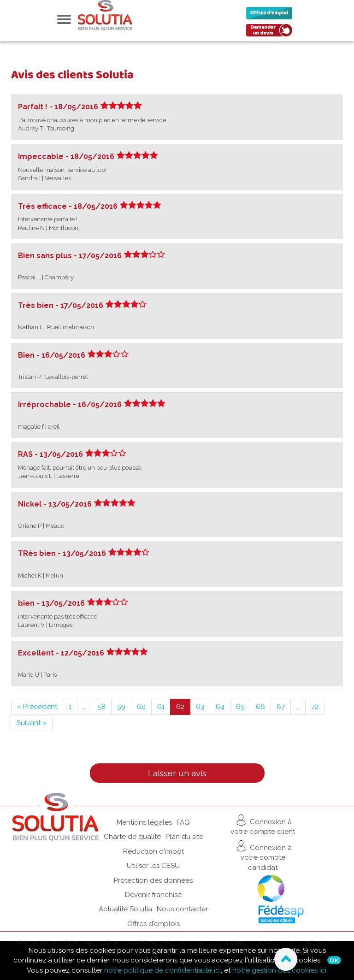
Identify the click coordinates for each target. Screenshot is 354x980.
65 (240, 707)
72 (315, 707)
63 (200, 707)
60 (141, 707)
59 (121, 707)
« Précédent (37, 707)
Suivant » (32, 723)
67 (281, 707)
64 (220, 707)
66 (260, 707)
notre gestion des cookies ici (279, 970)
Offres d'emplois (153, 924)
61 (161, 707)
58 (102, 707)
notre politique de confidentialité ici (162, 970)
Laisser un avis (177, 773)
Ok (334, 960)
